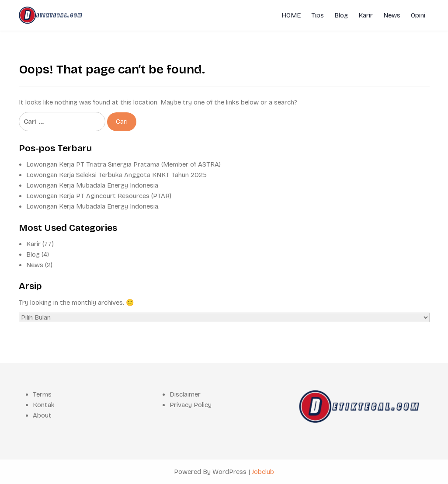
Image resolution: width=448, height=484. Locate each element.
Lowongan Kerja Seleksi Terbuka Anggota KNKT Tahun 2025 (116, 175)
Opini (418, 15)
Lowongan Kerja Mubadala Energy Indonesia (92, 185)
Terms (42, 394)
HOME (291, 15)
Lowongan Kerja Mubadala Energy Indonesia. (93, 206)
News (392, 15)
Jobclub (263, 472)
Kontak (44, 405)
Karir (366, 15)
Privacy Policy (191, 405)
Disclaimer (185, 394)
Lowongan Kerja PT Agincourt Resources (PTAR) (99, 196)
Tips (318, 15)
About (42, 415)
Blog (341, 15)
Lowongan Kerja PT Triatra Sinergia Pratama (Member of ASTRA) (123, 164)
